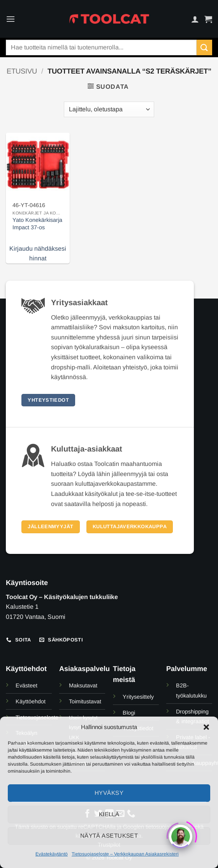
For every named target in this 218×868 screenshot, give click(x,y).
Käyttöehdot (31, 701)
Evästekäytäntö (52, 854)
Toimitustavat (85, 701)
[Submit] (204, 47)
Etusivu (22, 71)
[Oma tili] (195, 19)
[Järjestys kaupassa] (109, 109)
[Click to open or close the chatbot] (181, 834)
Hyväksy (109, 793)
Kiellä (109, 814)
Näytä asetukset (109, 835)
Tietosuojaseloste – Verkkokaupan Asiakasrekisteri (125, 854)
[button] (206, 727)
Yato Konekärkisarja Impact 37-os (37, 224)
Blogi (129, 713)
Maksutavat (83, 685)
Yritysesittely (138, 697)
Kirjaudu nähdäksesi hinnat (38, 254)
